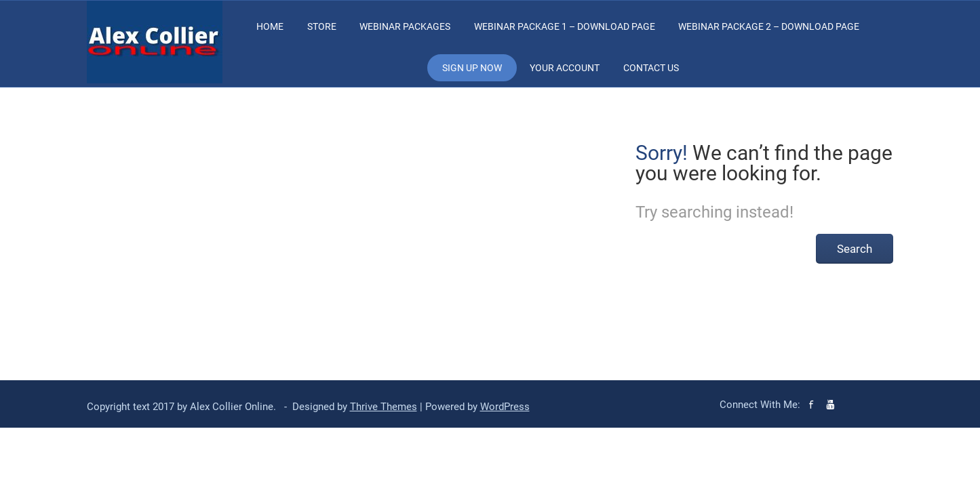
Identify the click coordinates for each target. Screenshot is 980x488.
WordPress (505, 407)
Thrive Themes (384, 407)
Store (322, 26)
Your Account (565, 68)
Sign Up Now (472, 68)
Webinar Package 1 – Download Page (565, 26)
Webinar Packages (405, 26)
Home (270, 26)
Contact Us (651, 68)
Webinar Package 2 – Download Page (769, 26)
